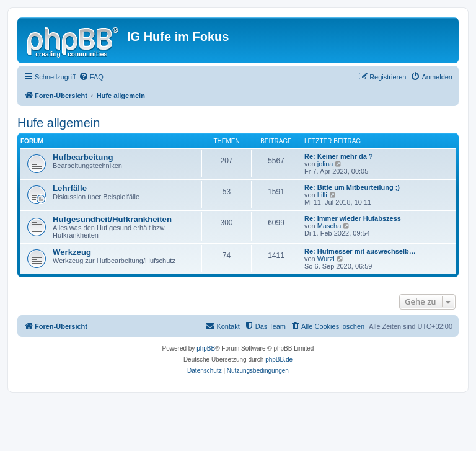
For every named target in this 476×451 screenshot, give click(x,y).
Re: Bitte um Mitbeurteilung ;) (352, 187)
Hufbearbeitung (83, 157)
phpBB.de (279, 359)
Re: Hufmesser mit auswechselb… (360, 251)
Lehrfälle (70, 188)
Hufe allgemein (59, 123)
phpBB (206, 348)
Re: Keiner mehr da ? (339, 156)
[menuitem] (91, 77)
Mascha (329, 226)
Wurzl (326, 259)
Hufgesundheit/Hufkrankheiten (112, 219)
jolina (325, 164)
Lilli (322, 195)
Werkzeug (72, 252)
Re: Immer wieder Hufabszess (353, 218)
